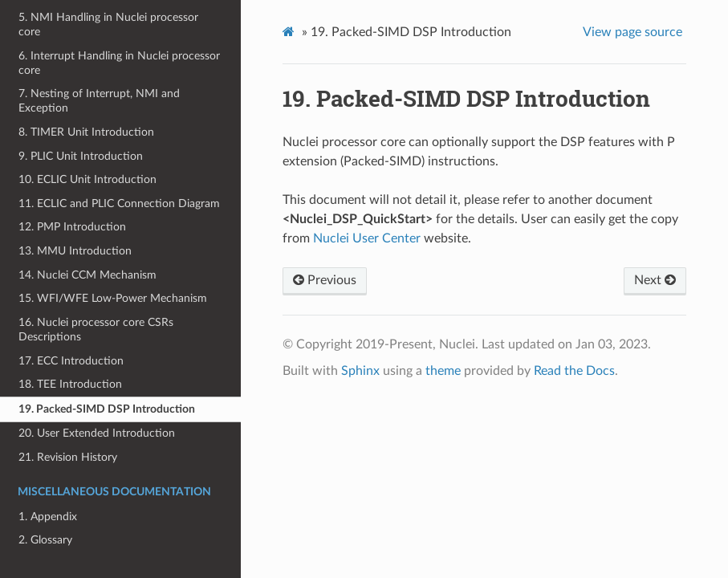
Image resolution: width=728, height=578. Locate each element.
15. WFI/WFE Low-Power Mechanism (113, 298)
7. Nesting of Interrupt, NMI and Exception (99, 101)
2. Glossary (45, 540)
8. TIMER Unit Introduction (86, 132)
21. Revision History (68, 457)
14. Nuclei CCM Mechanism (87, 275)
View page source (632, 32)
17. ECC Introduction (71, 361)
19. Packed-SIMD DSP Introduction (107, 409)
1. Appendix (48, 517)
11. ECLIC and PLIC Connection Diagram (119, 204)
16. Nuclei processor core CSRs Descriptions (96, 330)
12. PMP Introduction (72, 227)
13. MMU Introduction (75, 251)
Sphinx (360, 371)
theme (443, 371)
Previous (325, 280)
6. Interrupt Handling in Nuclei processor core (119, 63)
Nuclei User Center (367, 238)
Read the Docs (574, 371)
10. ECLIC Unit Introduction (87, 179)
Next (655, 280)
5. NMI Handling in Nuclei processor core (108, 24)
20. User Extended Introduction (97, 433)
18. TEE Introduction (70, 384)
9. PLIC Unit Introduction (81, 156)
